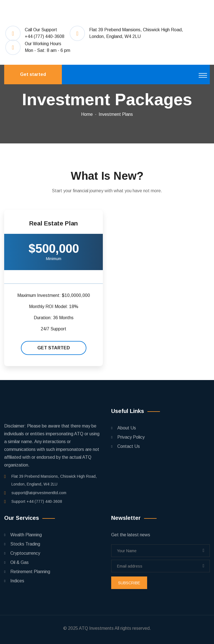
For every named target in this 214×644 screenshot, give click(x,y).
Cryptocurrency (25, 553)
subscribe (129, 583)
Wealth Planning (26, 535)
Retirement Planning (30, 572)
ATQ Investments (96, 628)
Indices (17, 581)
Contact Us (129, 446)
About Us (127, 428)
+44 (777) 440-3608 (45, 36)
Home (87, 114)
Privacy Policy (131, 437)
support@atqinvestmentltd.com (39, 493)
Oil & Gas (20, 562)
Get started (33, 74)
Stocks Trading (25, 544)
